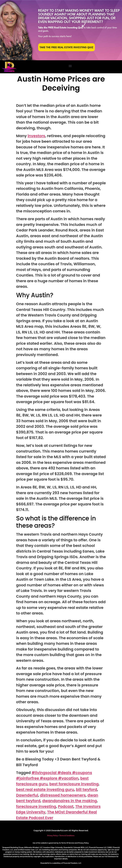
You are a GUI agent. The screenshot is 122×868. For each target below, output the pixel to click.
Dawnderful (27, 795)
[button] (70, 66)
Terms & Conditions (67, 836)
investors (36, 136)
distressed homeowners (63, 795)
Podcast (66, 806)
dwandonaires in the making (70, 801)
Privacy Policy (52, 836)
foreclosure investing (36, 806)
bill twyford (86, 790)
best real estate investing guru (45, 790)
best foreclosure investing (74, 784)
